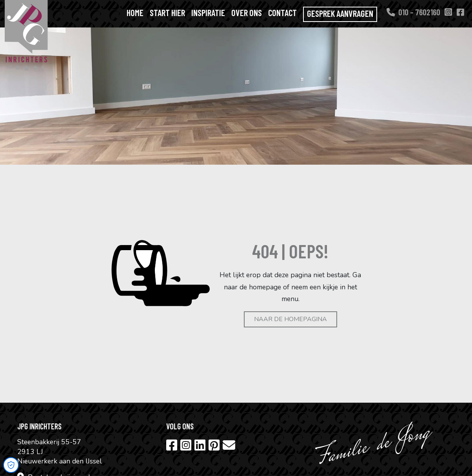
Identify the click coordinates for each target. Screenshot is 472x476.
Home (135, 13)
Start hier (167, 13)
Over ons (247, 13)
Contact (282, 13)
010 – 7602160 (413, 12)
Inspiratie (208, 13)
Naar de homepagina (290, 319)
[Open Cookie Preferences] (11, 465)
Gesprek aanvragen (340, 13)
